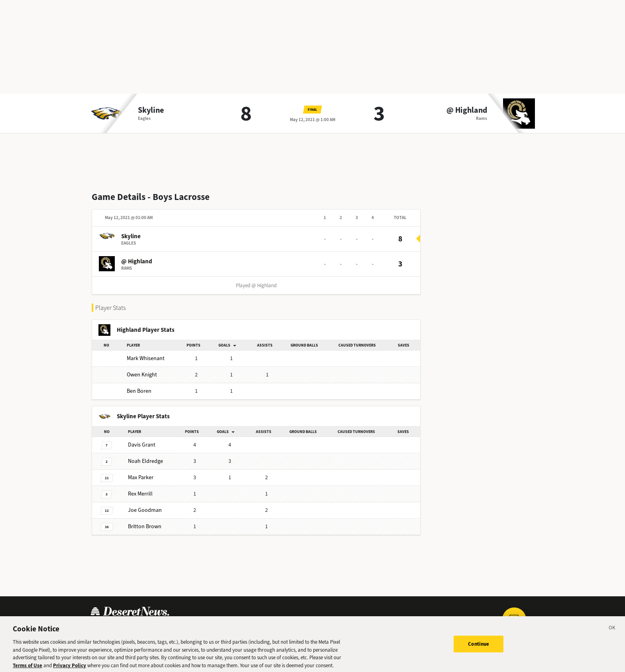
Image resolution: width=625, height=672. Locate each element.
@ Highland (467, 110)
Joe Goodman (145, 510)
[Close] (612, 633)
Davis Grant (142, 445)
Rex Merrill (140, 494)
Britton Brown (145, 526)
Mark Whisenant (146, 358)
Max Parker (141, 477)
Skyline (151, 110)
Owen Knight (142, 375)
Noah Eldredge (145, 461)
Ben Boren (139, 391)
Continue (479, 648)
